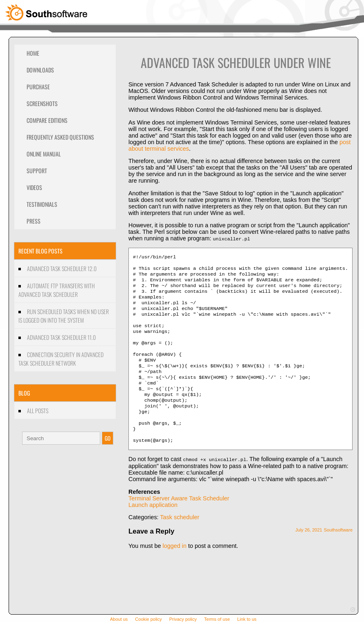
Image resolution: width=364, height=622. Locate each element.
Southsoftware (338, 556)
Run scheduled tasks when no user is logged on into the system (64, 316)
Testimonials (42, 204)
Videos (34, 187)
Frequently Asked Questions (60, 137)
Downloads (40, 70)
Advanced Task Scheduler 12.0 (62, 268)
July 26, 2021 (309, 556)
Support (37, 171)
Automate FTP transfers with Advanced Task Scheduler (57, 290)
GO (108, 438)
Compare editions (47, 120)
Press (34, 221)
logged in (174, 572)
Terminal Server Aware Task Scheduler (179, 525)
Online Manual (44, 154)
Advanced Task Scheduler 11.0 (61, 337)
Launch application (153, 531)
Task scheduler (180, 543)
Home (33, 53)
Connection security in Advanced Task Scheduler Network (61, 359)
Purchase (38, 87)
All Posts (38, 411)
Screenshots (42, 103)
